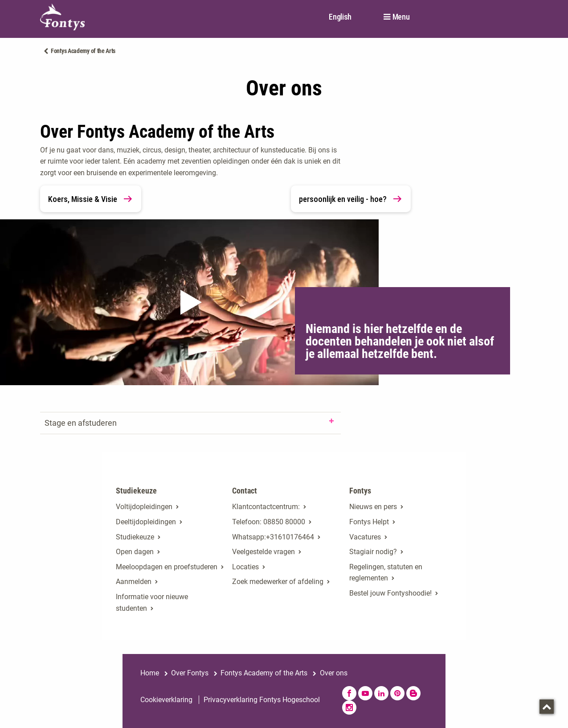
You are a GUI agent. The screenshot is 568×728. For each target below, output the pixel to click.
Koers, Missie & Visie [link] (91, 199)
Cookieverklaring (166, 700)
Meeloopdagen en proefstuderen (167, 567)
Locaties (245, 567)
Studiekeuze (135, 537)
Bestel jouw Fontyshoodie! (390, 593)
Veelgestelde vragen (264, 552)
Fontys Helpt (369, 522)
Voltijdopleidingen (144, 507)
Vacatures (365, 537)
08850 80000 (284, 522)
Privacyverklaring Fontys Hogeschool (262, 700)
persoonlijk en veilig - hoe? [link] (351, 199)
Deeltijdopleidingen (146, 522)
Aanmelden (134, 582)
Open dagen (135, 552)
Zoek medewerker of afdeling (278, 582)
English (340, 17)
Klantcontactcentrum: (266, 507)
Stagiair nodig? (373, 552)
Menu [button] (401, 17)
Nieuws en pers (373, 507)
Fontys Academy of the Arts (83, 51)
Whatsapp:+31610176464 (273, 537)
